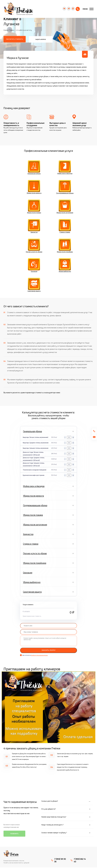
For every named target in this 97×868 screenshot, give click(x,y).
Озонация (34, 266)
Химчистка (34, 226)
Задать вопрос (40, 39)
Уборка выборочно (65, 266)
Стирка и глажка (65, 226)
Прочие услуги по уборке (34, 246)
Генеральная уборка (34, 167)
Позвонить (14, 834)
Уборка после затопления (65, 207)
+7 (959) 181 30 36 (77, 9)
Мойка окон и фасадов (65, 167)
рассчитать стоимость (14, 39)
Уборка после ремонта (34, 187)
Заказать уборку (48, 651)
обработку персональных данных (39, 656)
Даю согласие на (35, 656)
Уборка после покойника (65, 246)
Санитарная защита (34, 285)
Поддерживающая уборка (65, 187)
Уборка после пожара (34, 207)
